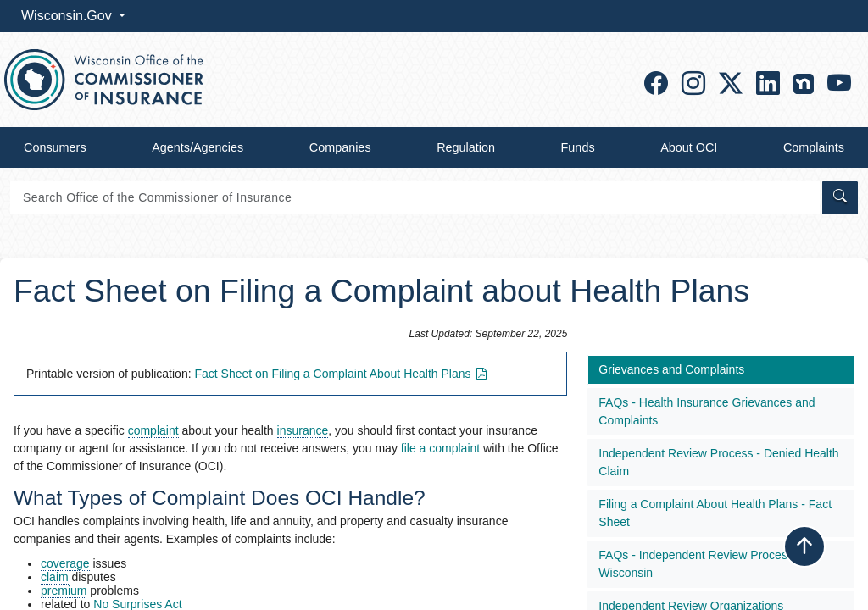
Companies (340, 147)
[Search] (415, 198)
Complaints (814, 147)
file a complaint (440, 448)
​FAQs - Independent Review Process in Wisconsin (702, 564)
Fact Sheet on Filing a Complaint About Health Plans (342, 374)
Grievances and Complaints (671, 369)
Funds (578, 147)
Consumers (55, 147)
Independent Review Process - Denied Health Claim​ (718, 462)
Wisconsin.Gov (68, 16)
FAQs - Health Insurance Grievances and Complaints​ (707, 411)
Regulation (466, 147)
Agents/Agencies (198, 147)
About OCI (689, 147)
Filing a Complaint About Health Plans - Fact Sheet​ (715, 513)
